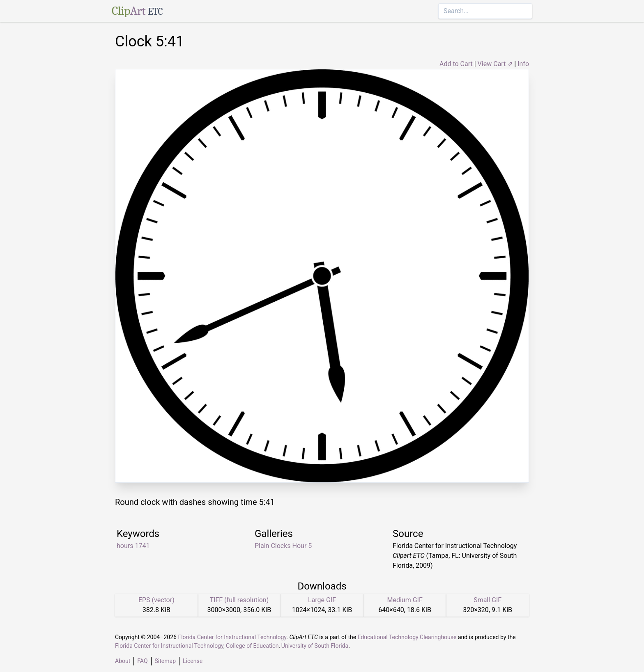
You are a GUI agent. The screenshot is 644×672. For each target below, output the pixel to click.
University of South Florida (315, 646)
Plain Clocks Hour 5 (283, 546)
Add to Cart (456, 64)
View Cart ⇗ (495, 64)
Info (523, 64)
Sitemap (165, 661)
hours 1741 (133, 546)
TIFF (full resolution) (239, 600)
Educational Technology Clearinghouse (407, 637)
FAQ (142, 661)
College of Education (252, 646)
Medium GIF (405, 600)
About (123, 661)
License (193, 661)
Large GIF (322, 600)
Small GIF (488, 600)
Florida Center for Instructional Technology (232, 637)
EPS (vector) (156, 600)
